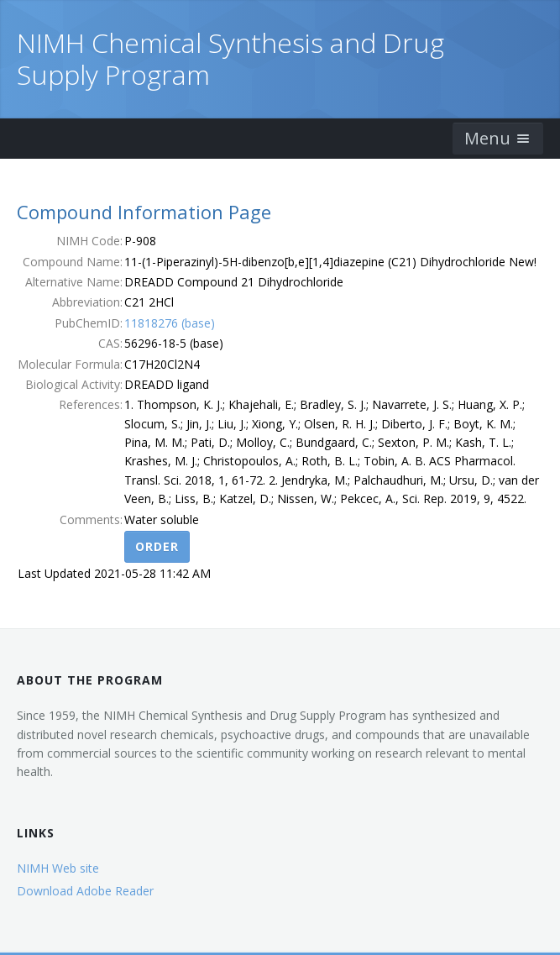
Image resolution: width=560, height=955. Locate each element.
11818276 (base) (170, 323)
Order (157, 546)
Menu (498, 138)
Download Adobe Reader (85, 891)
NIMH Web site (58, 868)
